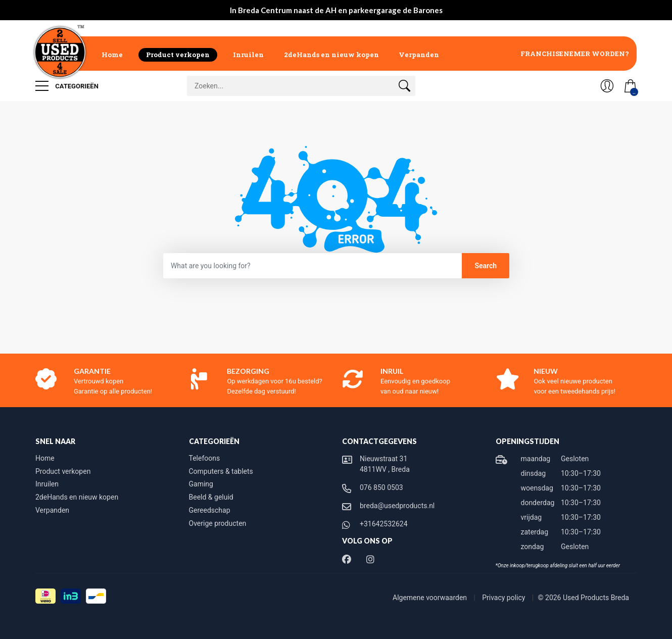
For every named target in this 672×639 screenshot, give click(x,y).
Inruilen (248, 55)
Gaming (201, 484)
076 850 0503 (381, 487)
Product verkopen (178, 55)
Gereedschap (210, 510)
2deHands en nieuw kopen (331, 55)
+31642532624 (384, 524)
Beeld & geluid (211, 497)
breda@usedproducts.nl (397, 506)
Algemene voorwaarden (431, 598)
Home (112, 55)
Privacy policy (505, 598)
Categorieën (67, 86)
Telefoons (205, 458)
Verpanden (419, 55)
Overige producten (218, 523)
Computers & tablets (221, 471)
